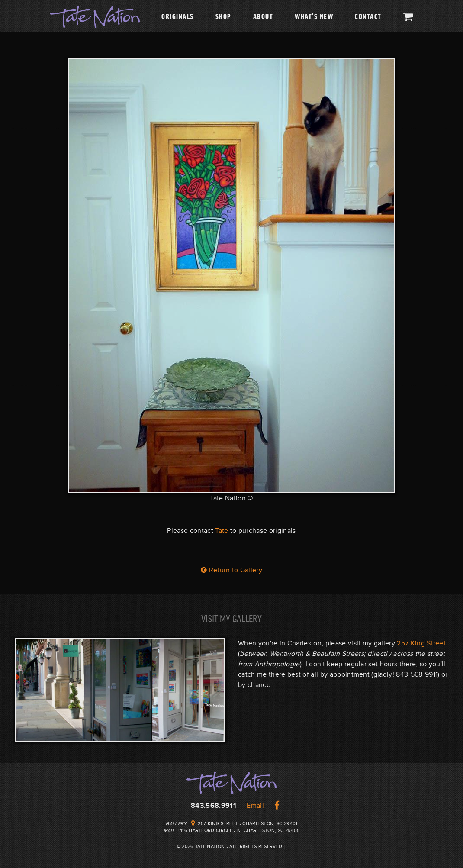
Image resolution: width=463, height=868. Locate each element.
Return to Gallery (231, 570)
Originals (178, 16)
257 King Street (421, 643)
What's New (314, 16)
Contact (368, 16)
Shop (223, 16)
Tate (222, 531)
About (263, 16)
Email (255, 806)
